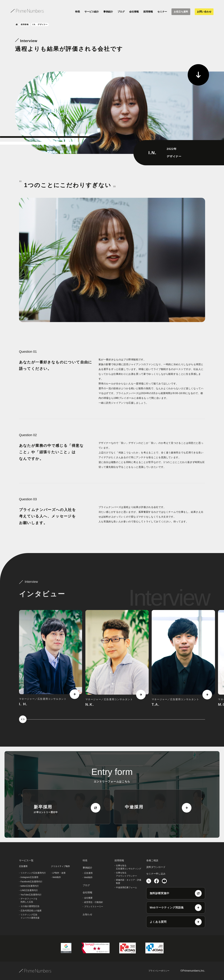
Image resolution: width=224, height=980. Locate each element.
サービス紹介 (92, 12)
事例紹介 (108, 12)
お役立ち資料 (181, 12)
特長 (78, 12)
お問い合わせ (204, 12)
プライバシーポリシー (159, 971)
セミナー (162, 12)
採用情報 (148, 12)
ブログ (121, 12)
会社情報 (134, 12)
